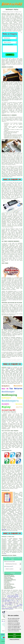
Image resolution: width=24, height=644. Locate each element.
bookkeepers (9, 278)
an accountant (16, 606)
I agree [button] (14, 634)
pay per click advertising (13, 597)
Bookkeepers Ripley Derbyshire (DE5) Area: (11, 14)
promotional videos (6, 601)
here (5, 553)
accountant (11, 105)
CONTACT (17, 8)
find (5, 539)
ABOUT (15, 8)
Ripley (9, 368)
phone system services (10, 600)
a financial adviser (11, 598)
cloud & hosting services (13, 596)
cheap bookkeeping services (14, 519)
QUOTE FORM (4, 530)
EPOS (17, 601)
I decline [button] (14, 637)
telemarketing (4, 599)
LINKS (12, 8)
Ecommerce (17, 594)
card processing (8, 604)
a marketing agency (11, 602)
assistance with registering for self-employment (18, 500)
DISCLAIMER (21, 8)
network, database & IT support (12, 603)
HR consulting (18, 599)
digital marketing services (7, 608)
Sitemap (3, 634)
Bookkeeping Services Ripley (9, 555)
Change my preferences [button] (14, 639)
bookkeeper (14, 549)
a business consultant (12, 607)
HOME (10, 8)
